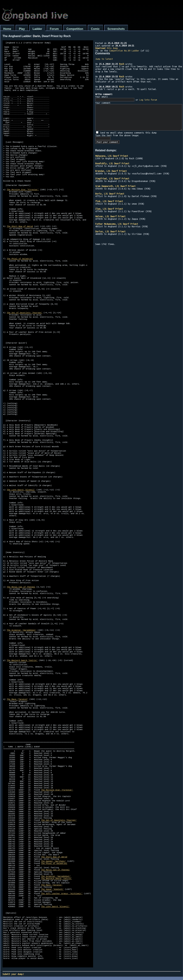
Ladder (37, 29)
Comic (95, 29)
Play (22, 29)
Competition (75, 29)
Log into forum (148, 100)
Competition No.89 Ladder (124, 51)
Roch (122, 64)
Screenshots (116, 29)
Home (7, 29)
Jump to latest (104, 59)
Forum (54, 29)
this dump (107, 48)
